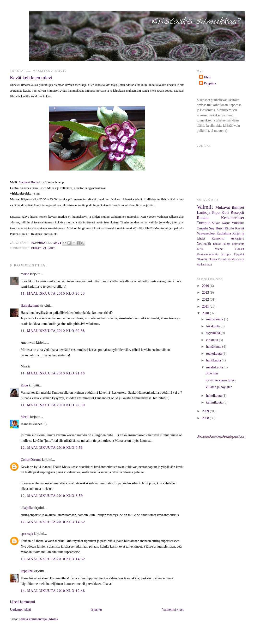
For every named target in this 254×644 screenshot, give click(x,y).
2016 (206, 286)
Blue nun (212, 373)
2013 (206, 292)
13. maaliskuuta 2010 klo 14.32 (53, 559)
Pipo (216, 212)
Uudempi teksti (20, 609)
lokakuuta (213, 326)
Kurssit (222, 259)
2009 (206, 411)
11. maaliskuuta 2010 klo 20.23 (53, 293)
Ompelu (202, 228)
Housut (240, 249)
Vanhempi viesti (173, 609)
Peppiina (27, 571)
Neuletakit (204, 244)
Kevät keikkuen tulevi (220, 380)
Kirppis (226, 254)
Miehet (219, 249)
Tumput (203, 223)
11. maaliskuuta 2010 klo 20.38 (53, 331)
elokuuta (213, 340)
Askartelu (237, 238)
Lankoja (204, 212)
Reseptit (237, 212)
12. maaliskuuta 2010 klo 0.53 (52, 448)
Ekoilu (229, 228)
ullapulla (27, 508)
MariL (25, 417)
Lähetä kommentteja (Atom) (38, 619)
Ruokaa (203, 218)
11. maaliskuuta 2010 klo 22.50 (53, 405)
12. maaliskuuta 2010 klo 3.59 (52, 496)
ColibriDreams (31, 460)
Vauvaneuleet (206, 233)
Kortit (241, 259)
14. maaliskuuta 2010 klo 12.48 (53, 591)
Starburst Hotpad (29, 182)
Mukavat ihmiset (230, 207)
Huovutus (238, 244)
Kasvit (240, 228)
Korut (226, 223)
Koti (225, 212)
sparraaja (27, 534)
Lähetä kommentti (22, 602)
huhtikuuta (214, 360)
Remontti (218, 238)
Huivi (220, 228)
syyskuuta (214, 333)
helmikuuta (214, 396)
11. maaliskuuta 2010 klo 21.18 (53, 373)
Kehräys (232, 259)
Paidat (226, 244)
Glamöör (202, 259)
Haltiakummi (30, 305)
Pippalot (239, 254)
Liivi (200, 249)
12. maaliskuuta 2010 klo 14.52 (53, 522)
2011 (206, 306)
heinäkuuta (214, 347)
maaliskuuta (215, 367)
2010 (206, 313)
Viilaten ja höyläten (219, 387)
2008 (206, 418)
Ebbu (24, 385)
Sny (212, 228)
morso (25, 274)
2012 (206, 299)
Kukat (36, 248)
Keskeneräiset (233, 218)
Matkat (201, 265)
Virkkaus (238, 223)
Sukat (216, 223)
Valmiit (49, 248)
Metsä (209, 265)
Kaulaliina (224, 233)
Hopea (213, 259)
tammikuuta (215, 402)
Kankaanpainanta (208, 254)
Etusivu (97, 609)
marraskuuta (215, 319)
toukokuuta (214, 354)
